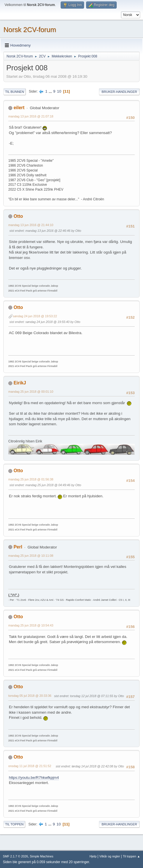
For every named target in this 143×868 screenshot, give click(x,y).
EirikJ (20, 383)
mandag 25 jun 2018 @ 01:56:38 (31, 479)
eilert (19, 108)
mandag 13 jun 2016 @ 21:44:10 (31, 225)
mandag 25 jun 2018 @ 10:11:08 (31, 556)
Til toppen (14, 824)
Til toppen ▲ (131, 856)
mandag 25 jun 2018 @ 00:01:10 (31, 392)
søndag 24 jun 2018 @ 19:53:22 (35, 316)
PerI (18, 547)
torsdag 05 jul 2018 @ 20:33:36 (30, 696)
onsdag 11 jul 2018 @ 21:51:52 (30, 766)
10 (59, 91)
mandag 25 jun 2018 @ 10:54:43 (31, 625)
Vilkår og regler (110, 856)
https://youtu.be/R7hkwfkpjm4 (34, 778)
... (51, 91)
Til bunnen (15, 92)
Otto (18, 216)
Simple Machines (41, 856)
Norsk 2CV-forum (30, 30)
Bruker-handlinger (119, 92)
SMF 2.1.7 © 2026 (15, 856)
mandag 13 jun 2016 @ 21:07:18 (31, 116)
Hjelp (93, 856)
